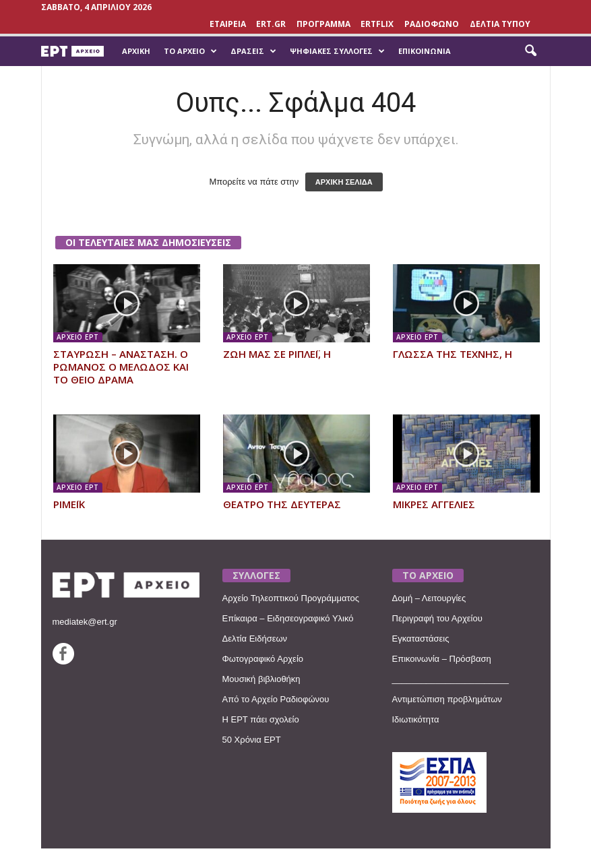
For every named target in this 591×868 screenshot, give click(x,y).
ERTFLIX (377, 24)
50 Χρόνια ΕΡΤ (252, 740)
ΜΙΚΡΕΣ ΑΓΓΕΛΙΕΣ (434, 504)
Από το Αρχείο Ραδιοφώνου (276, 699)
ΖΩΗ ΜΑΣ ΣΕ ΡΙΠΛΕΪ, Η (277, 354)
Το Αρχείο (190, 51)
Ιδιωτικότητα (416, 719)
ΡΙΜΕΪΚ (69, 504)
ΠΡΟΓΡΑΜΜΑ (323, 24)
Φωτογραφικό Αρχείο (263, 659)
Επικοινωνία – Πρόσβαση (442, 659)
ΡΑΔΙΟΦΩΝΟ (432, 24)
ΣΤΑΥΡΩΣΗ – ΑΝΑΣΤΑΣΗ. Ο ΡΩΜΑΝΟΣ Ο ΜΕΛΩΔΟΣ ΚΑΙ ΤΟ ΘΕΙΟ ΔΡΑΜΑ (121, 367)
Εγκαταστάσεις (421, 639)
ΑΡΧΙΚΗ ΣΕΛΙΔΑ (344, 182)
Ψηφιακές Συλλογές (337, 51)
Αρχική (136, 51)
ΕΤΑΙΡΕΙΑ (228, 24)
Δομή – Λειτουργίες (429, 598)
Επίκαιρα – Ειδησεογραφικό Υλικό (288, 618)
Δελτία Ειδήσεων (255, 639)
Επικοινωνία (425, 51)
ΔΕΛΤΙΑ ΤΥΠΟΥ (500, 24)
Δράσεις (253, 51)
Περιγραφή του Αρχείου (437, 618)
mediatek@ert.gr (85, 622)
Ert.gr (271, 24)
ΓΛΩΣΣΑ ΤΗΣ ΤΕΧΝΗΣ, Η (453, 354)
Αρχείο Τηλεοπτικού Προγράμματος (291, 598)
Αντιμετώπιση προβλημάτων (447, 699)
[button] (530, 51)
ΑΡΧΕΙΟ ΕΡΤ (78, 337)
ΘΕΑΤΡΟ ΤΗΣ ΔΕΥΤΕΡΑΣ (282, 504)
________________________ (451, 679)
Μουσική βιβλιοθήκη (261, 679)
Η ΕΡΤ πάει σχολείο (261, 719)
